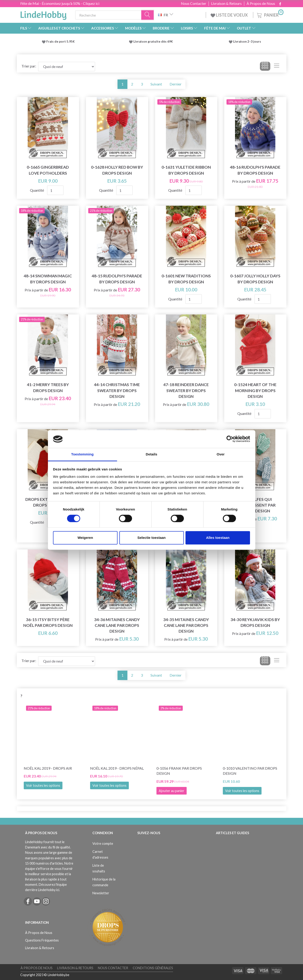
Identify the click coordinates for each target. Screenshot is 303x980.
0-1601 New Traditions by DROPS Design (186, 279)
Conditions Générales (153, 968)
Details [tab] (152, 454)
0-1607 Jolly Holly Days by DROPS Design (255, 279)
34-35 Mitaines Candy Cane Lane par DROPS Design (186, 625)
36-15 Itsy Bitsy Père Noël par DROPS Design (48, 622)
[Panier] (270, 14)
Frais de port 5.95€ (60, 41)
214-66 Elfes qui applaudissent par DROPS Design (255, 505)
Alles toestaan (218, 538)
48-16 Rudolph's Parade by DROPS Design (255, 170)
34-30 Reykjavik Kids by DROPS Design (255, 622)
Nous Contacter (194, 3)
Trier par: (29, 66)
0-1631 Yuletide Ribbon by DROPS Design (186, 170)
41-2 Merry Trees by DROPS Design (48, 387)
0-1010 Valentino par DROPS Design (250, 771)
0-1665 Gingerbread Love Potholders (48, 170)
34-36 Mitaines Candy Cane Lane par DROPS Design (117, 625)
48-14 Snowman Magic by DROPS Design (48, 279)
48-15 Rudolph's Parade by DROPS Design (117, 279)
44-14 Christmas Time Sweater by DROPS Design (117, 390)
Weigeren (85, 538)
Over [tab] (221, 454)
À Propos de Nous (261, 3)
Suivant (156, 84)
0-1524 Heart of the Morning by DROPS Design (255, 390)
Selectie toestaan (151, 538)
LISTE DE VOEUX (229, 15)
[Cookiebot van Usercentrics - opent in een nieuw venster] (230, 439)
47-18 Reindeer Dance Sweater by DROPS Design (186, 390)
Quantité (37, 190)
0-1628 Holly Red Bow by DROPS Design (117, 170)
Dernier (176, 84)
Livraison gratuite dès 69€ (154, 41)
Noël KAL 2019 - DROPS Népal (117, 768)
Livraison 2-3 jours (247, 41)
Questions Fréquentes (42, 940)
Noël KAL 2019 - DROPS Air (48, 768)
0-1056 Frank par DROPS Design (179, 771)
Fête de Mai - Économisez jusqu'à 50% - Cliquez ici (60, 3)
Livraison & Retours (226, 3)
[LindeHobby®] (43, 14)
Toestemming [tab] (82, 454)
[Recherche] (148, 15)
